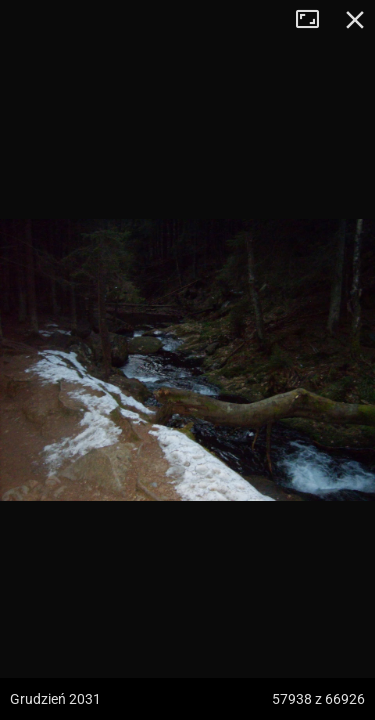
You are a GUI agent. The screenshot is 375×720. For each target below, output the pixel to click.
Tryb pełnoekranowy (315, 20)
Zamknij (355, 20)
